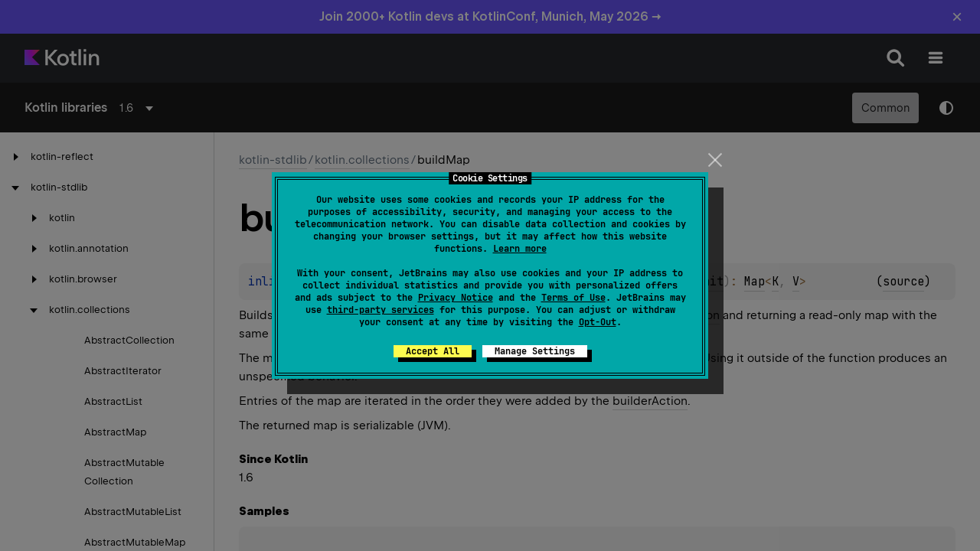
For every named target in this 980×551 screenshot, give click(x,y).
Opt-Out (598, 322)
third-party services (381, 310)
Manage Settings (535, 351)
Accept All (433, 351)
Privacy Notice (456, 298)
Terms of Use (573, 298)
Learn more (520, 249)
